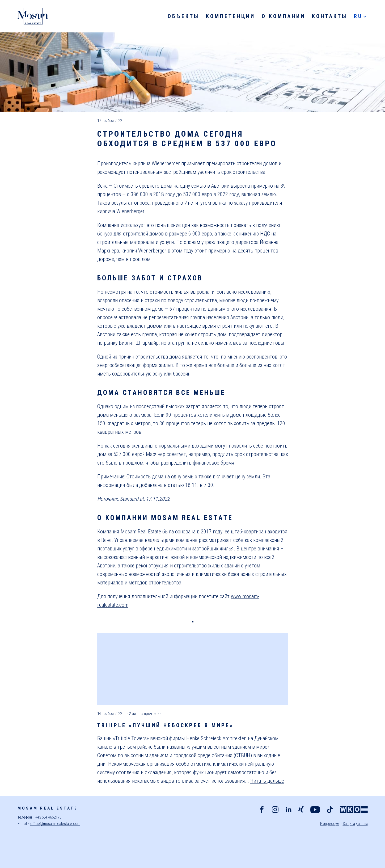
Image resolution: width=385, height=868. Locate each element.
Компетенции (230, 16)
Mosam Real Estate (48, 808)
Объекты (183, 16)
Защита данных (355, 824)
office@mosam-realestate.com (55, 824)
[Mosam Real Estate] (33, 16)
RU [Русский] (358, 16)
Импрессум (330, 824)
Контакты (330, 16)
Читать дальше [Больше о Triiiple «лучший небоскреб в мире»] (267, 781)
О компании (284, 16)
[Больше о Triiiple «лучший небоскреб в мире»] (193, 669)
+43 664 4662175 (48, 817)
